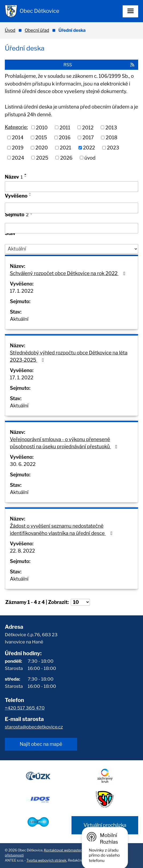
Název (14, 177)
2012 (88, 127)
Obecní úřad (37, 30)
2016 (65, 138)
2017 (88, 138)
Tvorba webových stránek (47, 860)
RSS (99, 65)
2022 (89, 148)
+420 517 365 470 (25, 708)
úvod (90, 158)
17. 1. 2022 (22, 291)
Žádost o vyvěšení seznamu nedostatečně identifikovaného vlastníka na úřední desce (62, 530)
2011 (65, 127)
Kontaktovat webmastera (64, 850)
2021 (65, 148)
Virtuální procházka (105, 825)
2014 (18, 138)
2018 (112, 138)
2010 (42, 127)
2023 (113, 148)
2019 (18, 148)
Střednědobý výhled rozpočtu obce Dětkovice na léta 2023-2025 (69, 356)
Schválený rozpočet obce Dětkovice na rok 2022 (68, 273)
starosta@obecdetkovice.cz (34, 727)
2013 (111, 127)
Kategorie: (16, 127)
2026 (66, 158)
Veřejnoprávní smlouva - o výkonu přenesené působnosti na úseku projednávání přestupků (65, 443)
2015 (41, 138)
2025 (42, 158)
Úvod (10, 30)
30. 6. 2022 (23, 464)
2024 (18, 158)
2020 (42, 148)
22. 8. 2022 (22, 551)
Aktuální (19, 319)
